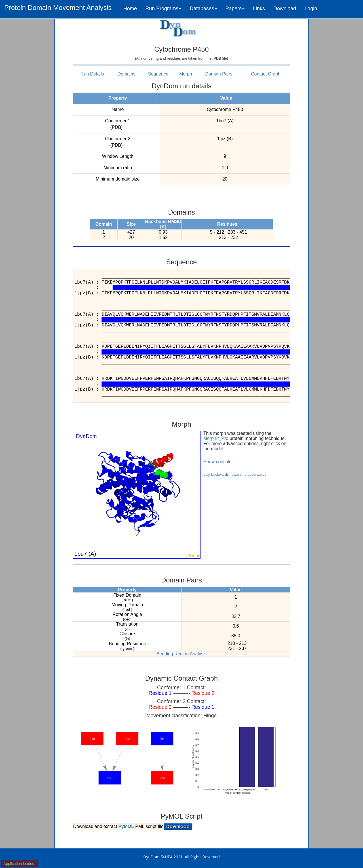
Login (311, 9)
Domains (126, 74)
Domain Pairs (219, 74)
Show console (218, 462)
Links (259, 9)
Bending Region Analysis (181, 654)
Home (130, 9)
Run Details (92, 74)
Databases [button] (203, 9)
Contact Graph (266, 74)
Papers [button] (235, 9)
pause (237, 474)
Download (285, 9)
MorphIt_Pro (216, 438)
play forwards (255, 474)
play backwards (216, 474)
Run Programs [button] (163, 9)
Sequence (158, 74)
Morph (186, 74)
